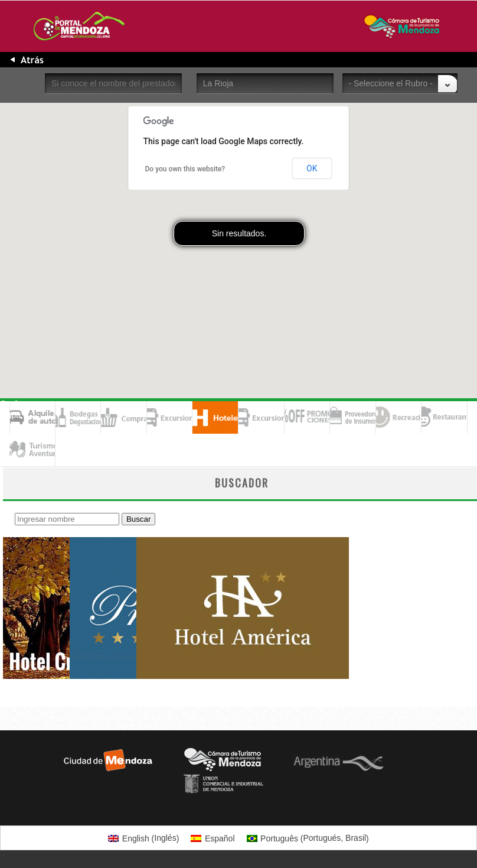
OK (312, 168)
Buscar (138, 519)
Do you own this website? (185, 169)
